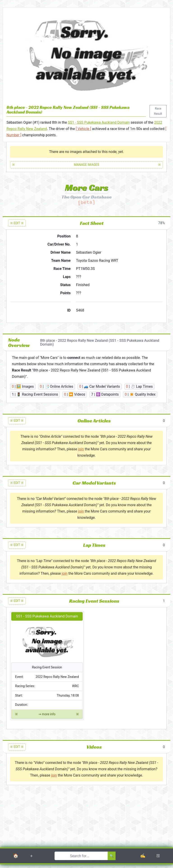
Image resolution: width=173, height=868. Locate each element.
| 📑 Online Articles (57, 386)
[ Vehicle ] (83, 129)
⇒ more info (47, 714)
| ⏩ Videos (75, 394)
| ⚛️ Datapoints (105, 394)
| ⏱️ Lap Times (139, 386)
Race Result (158, 111)
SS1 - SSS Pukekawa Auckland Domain (99, 122)
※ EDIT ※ (17, 223)
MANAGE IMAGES (86, 165)
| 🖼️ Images (23, 386)
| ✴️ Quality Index (140, 394)
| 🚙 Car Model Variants (100, 386)
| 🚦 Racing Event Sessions (35, 394)
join (81, 449)
